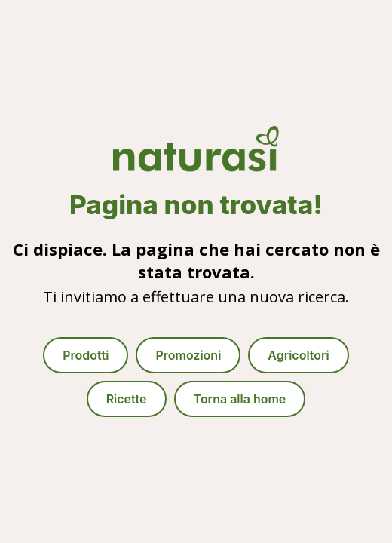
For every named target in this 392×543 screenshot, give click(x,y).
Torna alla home (240, 399)
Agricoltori (298, 355)
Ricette (127, 399)
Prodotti (86, 355)
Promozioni (188, 355)
